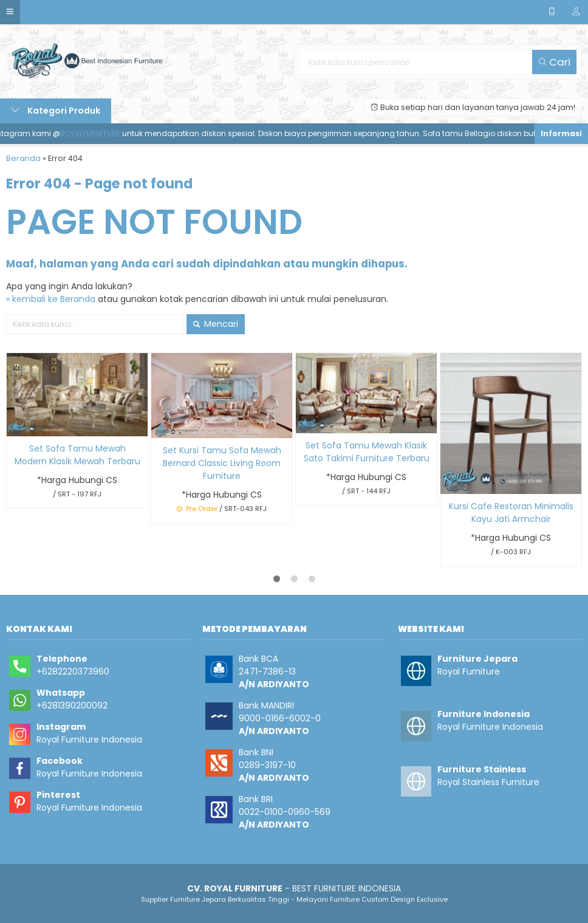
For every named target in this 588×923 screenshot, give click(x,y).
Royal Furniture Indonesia (89, 739)
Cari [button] (555, 62)
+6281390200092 (72, 705)
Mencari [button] (216, 324)
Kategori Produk (56, 111)
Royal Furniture (469, 671)
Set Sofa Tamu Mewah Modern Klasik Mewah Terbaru (77, 455)
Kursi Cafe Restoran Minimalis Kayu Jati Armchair (511, 513)
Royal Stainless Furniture (488, 782)
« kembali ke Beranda (51, 299)
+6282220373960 (73, 671)
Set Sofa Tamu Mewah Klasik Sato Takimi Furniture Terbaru (367, 452)
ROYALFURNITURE (97, 133)
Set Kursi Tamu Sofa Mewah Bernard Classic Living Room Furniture (222, 463)
